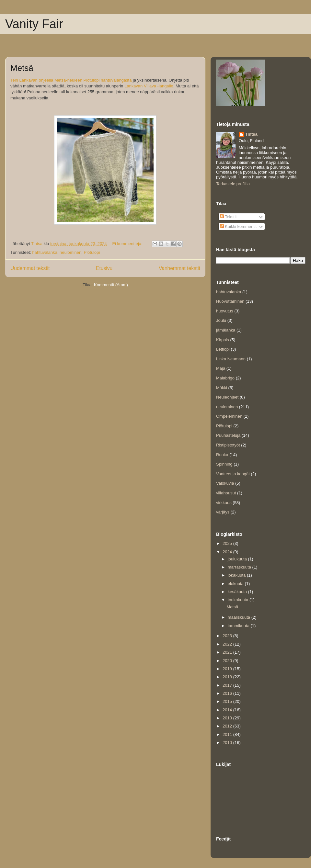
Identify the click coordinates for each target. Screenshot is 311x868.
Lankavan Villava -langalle (149, 86)
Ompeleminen (229, 416)
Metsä (22, 68)
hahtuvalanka (45, 252)
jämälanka (226, 330)
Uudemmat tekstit (30, 268)
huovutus (225, 311)
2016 (228, 693)
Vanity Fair (34, 24)
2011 (228, 734)
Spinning (224, 464)
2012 (228, 726)
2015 (228, 701)
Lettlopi (223, 349)
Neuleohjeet (227, 397)
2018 (228, 677)
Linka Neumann (231, 359)
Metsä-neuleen (68, 80)
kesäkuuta (238, 592)
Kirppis (223, 340)
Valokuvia (225, 483)
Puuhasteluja (228, 435)
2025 (228, 543)
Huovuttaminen (230, 301)
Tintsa (251, 134)
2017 (228, 685)
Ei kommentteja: (128, 244)
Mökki (222, 388)
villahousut (226, 493)
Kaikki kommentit (238, 226)
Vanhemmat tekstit (179, 268)
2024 (228, 552)
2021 (228, 652)
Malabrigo (225, 378)
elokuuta (236, 584)
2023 (228, 636)
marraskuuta (240, 567)
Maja (221, 368)
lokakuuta (237, 575)
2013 (228, 718)
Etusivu (104, 268)
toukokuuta (239, 600)
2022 (228, 644)
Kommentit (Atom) (111, 285)
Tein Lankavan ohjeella (32, 80)
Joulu (221, 320)
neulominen (70, 252)
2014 (228, 710)
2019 (228, 669)
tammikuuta (239, 626)
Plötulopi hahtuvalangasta (108, 80)
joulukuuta (238, 559)
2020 (228, 661)
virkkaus (224, 503)
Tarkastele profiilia (233, 184)
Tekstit (228, 217)
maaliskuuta (240, 617)
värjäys (223, 512)
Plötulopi (92, 252)
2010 (228, 743)
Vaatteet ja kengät (233, 474)
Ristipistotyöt (228, 445)
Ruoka (222, 455)
